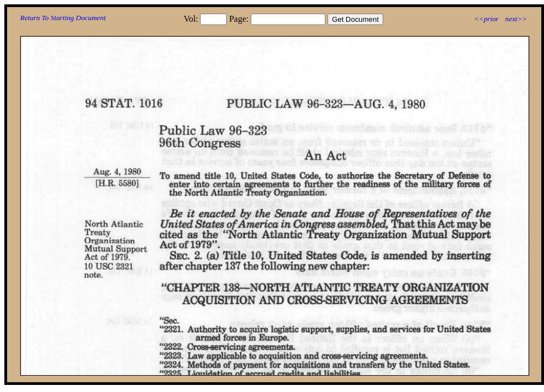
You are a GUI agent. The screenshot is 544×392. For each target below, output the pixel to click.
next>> (516, 19)
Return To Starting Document (63, 18)
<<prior (486, 19)
